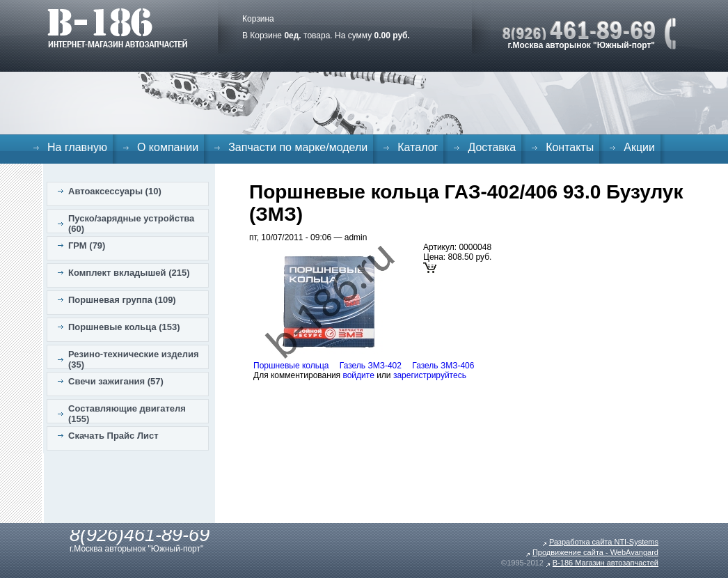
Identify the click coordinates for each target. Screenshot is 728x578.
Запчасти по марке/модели (298, 147)
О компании (168, 147)
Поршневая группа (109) (122, 300)
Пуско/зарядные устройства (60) (131, 224)
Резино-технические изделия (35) (134, 359)
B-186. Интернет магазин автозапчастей (117, 28)
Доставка (492, 147)
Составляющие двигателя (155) (127, 414)
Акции (639, 147)
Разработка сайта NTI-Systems (604, 542)
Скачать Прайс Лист (113, 436)
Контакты (570, 147)
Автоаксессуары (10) (115, 191)
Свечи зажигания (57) (116, 381)
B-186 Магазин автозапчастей (606, 563)
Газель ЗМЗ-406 (443, 366)
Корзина (258, 19)
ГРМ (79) (87, 245)
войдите (358, 375)
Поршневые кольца (291, 366)
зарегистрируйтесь (430, 375)
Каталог (418, 147)
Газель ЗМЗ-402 (371, 366)
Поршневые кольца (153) (124, 327)
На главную (77, 147)
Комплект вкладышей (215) (129, 273)
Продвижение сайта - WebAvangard (595, 552)
